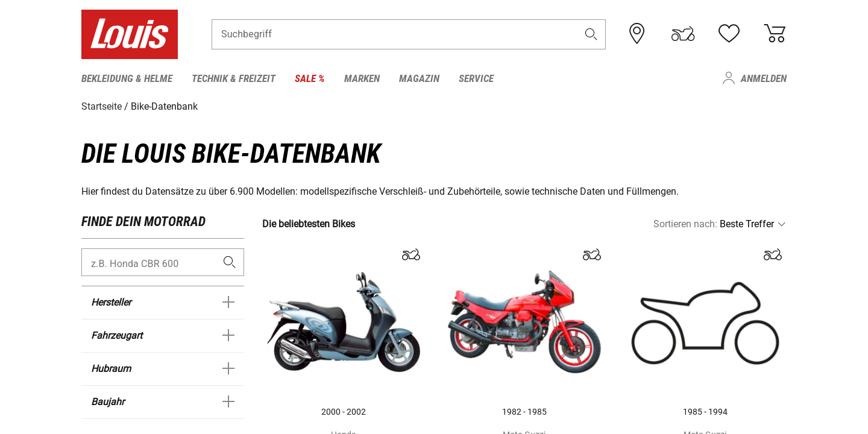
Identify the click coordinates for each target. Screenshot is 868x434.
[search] (229, 263)
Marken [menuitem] (362, 78)
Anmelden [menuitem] (764, 78)
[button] (591, 34)
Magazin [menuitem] (419, 78)
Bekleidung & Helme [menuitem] (127, 78)
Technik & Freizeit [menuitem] (234, 78)
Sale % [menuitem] (310, 78)
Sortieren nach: (685, 224)
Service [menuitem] (476, 78)
